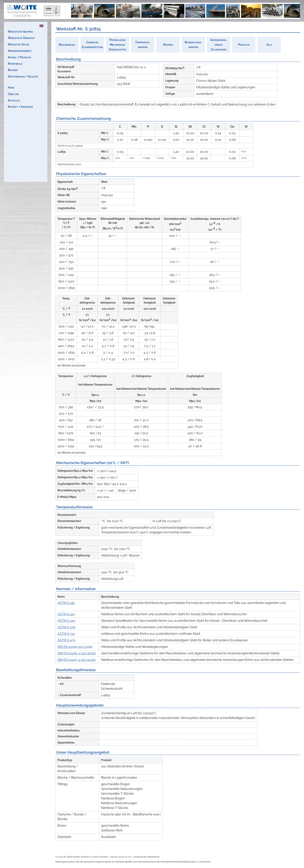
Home (11, 87)
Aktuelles (14, 100)
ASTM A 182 (66, 603)
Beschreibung (67, 45)
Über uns (13, 94)
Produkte (244, 45)
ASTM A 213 (66, 614)
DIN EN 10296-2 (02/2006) (77, 653)
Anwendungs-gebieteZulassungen (219, 45)
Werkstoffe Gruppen (20, 32)
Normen (168, 45)
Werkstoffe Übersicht (21, 38)
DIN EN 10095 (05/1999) (75, 647)
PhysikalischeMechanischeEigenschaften (118, 45)
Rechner (13, 70)
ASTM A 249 (66, 621)
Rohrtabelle (15, 64)
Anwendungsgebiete (20, 51)
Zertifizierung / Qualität (23, 76)
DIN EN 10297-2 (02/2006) (76, 660)
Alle (269, 45)
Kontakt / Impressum (20, 107)
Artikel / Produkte (20, 57)
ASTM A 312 (66, 634)
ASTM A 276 (66, 627)
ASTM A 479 (66, 640)
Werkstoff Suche (18, 44)
